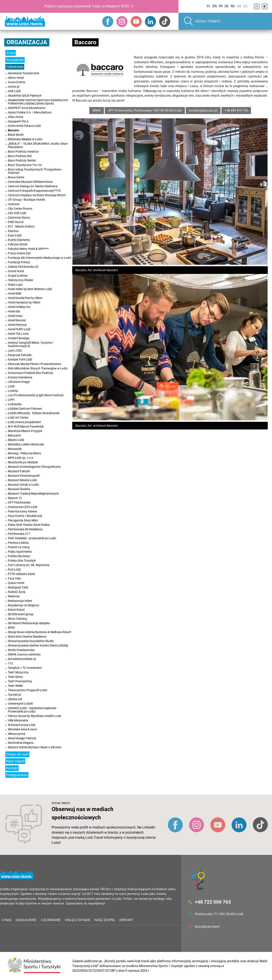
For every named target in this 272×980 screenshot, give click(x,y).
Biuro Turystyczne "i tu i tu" (25, 165)
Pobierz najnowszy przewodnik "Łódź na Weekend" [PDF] (87, 6)
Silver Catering (17, 619)
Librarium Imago (19, 382)
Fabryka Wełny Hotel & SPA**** (28, 249)
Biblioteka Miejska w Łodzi (25, 139)
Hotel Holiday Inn (19, 307)
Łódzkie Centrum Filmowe (25, 409)
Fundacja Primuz (19, 262)
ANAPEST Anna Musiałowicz (27, 108)
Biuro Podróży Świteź (22, 160)
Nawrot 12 (15, 498)
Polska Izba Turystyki (22, 561)
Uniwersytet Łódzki (20, 704)
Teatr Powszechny (20, 681)
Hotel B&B (15, 293)
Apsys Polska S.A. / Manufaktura (30, 112)
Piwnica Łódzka (18, 543)
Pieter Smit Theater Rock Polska (29, 525)
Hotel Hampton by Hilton (24, 302)
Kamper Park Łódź (20, 359)
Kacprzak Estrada (20, 355)
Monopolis (15, 449)
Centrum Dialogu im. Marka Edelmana (33, 186)
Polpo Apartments (20, 552)
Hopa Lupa (15, 285)
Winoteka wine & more (22, 729)
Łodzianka (15, 404)
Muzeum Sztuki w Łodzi (23, 485)
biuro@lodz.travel (207, 927)
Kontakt (12, 768)
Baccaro (13, 130)
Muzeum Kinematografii (24, 476)
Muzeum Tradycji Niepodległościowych (33, 494)
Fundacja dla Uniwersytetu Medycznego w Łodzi (40, 258)
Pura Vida (14, 578)
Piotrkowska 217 (19, 534)
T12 (10, 663)
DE (227, 6)
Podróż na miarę (19, 547)
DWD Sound (16, 222)
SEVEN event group (21, 614)
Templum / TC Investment (25, 668)
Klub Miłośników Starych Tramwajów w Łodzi (38, 368)
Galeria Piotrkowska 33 (23, 267)
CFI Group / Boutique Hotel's (26, 200)
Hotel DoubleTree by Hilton (25, 298)
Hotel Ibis (14, 311)
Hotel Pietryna (17, 325)
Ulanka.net (15, 699)
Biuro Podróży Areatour (23, 152)
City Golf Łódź (17, 213)
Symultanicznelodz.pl (22, 659)
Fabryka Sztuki (18, 244)
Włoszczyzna (17, 734)
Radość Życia (17, 592)
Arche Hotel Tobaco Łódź (24, 126)
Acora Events (17, 82)
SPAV (11, 628)
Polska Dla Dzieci (19, 556)
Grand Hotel (16, 271)
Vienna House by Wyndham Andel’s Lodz (35, 716)
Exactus (13, 231)
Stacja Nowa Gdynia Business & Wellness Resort (40, 632)
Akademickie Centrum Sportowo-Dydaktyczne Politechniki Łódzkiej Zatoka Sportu (38, 102)
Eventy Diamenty (19, 240)
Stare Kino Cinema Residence (27, 637)
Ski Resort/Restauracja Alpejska (29, 623)
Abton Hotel (16, 78)
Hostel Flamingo (19, 338)
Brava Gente (16, 177)
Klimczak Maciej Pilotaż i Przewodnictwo (35, 364)
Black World (16, 135)
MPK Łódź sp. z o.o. (21, 458)
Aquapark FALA (18, 121)
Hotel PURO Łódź (19, 329)
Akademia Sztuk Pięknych (25, 96)
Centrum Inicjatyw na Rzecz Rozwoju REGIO (37, 195)
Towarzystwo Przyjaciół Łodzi (28, 690)
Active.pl (13, 87)
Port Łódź (14, 569)
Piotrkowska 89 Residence (25, 529)
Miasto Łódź (16, 440)
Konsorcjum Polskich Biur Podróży (30, 373)
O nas (11, 53)
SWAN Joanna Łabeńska (24, 654)
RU (233, 6)
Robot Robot (16, 610)
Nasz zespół (15, 761)
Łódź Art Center (18, 418)
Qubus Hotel (16, 583)
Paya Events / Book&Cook (25, 516)
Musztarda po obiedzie (23, 462)
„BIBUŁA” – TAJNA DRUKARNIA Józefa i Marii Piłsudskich (38, 145)
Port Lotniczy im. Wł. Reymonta (29, 565)
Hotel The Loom (18, 334)
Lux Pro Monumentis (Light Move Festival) (36, 395)
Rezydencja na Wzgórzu (24, 605)
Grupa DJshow (18, 276)
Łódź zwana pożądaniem (24, 422)
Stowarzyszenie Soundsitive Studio (31, 641)
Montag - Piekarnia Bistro (25, 453)
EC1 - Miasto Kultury (21, 226)
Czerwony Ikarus (19, 217)
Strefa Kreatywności (21, 650)
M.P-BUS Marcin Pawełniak (26, 426)
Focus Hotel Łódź (19, 253)
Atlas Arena (16, 117)
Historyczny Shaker (21, 280)
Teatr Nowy (15, 677)
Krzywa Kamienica (20, 377)
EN (215, 6)
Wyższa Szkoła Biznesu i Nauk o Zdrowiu (35, 747)
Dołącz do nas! (17, 754)
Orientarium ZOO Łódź (23, 507)
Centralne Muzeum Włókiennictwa (30, 182)
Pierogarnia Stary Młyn (23, 520)
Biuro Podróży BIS (20, 156)
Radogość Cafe (18, 587)
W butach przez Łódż (22, 725)
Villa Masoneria (18, 720)
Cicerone (14, 204)
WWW (97, 110)
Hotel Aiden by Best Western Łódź (30, 289)
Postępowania (17, 775)
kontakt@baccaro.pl (203, 110)
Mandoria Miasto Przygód (25, 431)
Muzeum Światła (19, 489)
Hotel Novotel (17, 320)
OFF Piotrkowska (19, 502)
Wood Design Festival (22, 738)
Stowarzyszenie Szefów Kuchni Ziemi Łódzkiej (38, 645)
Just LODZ (15, 351)
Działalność (15, 60)
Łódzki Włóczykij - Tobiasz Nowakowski (34, 413)
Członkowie (15, 67)
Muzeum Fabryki (19, 471)
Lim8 (11, 386)
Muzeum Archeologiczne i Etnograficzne (34, 467)
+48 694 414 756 (236, 110)
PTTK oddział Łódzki (21, 574)
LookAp (13, 391)
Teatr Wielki (15, 686)
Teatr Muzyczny (18, 672)
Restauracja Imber (20, 601)
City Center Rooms (20, 209)
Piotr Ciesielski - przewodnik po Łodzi (32, 538)
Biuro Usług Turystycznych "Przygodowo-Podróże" (35, 171)
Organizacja (27, 42)
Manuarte (14, 435)
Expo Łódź (15, 235)
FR (221, 6)
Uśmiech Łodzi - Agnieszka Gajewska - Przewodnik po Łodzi (33, 710)
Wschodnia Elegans (21, 743)
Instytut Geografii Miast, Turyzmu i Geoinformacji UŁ (30, 344)
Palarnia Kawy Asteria (22, 511)
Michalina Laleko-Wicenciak (26, 444)
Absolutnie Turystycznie (23, 73)
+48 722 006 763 (213, 902)
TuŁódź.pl (14, 695)
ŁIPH (11, 400)
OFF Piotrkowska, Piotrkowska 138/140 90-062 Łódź (145, 110)
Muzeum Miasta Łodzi (22, 480)
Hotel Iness (15, 316)
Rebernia (14, 596)
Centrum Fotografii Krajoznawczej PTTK (34, 191)
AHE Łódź (14, 91)
